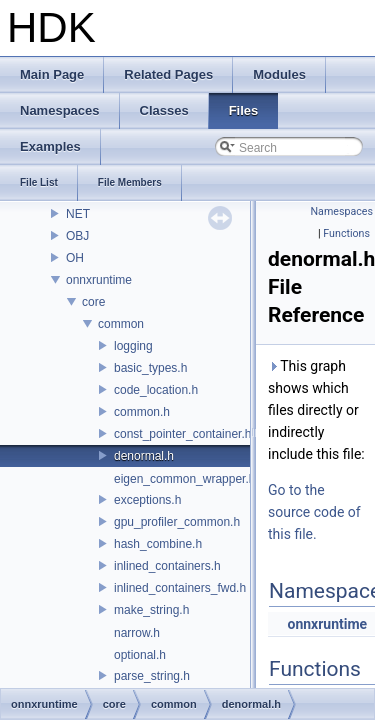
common (121, 324)
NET (78, 214)
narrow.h (137, 633)
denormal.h (144, 456)
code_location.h (156, 390)
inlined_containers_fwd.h (180, 588)
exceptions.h (147, 500)
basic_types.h (150, 368)
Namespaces (342, 211)
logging (133, 346)
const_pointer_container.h (182, 434)
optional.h (140, 655)
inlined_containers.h (167, 566)
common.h (142, 412)
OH (75, 258)
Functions (346, 233)
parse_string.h (152, 676)
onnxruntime (99, 280)
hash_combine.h (158, 544)
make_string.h (151, 610)
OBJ (77, 236)
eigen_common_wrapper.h (184, 479)
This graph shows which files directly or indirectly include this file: (316, 410)
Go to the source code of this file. (314, 512)
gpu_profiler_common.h (177, 522)
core (93, 302)
